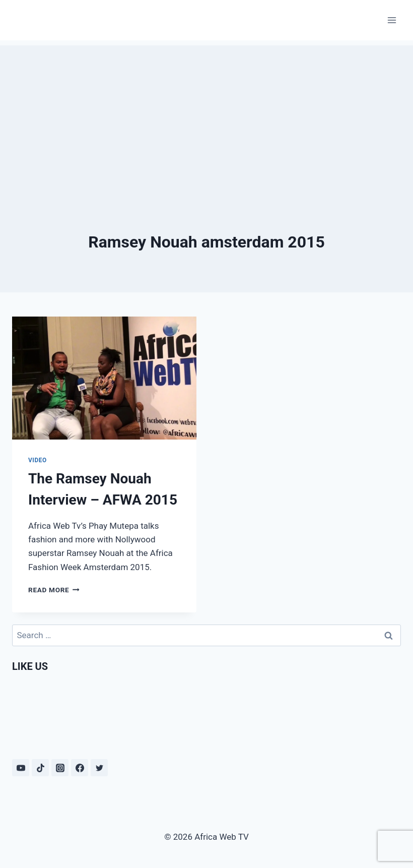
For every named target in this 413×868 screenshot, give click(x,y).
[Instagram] (60, 768)
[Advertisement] (206, 116)
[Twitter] (99, 768)
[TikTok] (40, 768)
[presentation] (104, 378)
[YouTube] (21, 768)
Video (38, 460)
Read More (54, 590)
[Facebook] (80, 768)
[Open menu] (392, 20)
